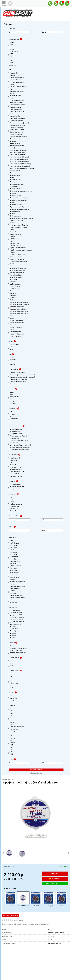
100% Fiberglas (14, 543)
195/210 (12, 738)
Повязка (12, 202)
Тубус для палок (14, 286)
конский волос (14, 577)
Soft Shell (12, 564)
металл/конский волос (16, 582)
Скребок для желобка (16, 246)
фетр (10, 600)
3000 (10, 754)
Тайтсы (11, 264)
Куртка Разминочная (16, 132)
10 (10, 709)
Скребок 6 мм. (14, 243)
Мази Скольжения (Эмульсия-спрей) (21, 168)
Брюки (11, 84)
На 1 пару (12, 626)
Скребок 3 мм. (14, 239)
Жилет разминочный (16, 100)
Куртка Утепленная (15, 134)
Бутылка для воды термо (17, 87)
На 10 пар (12, 631)
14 (10, 720)
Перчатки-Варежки (15, 196)
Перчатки (12, 193)
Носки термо (13, 182)
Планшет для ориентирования (19, 198)
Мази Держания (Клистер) (18, 150)
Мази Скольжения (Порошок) (19, 162)
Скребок (12, 237)
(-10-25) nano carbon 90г (49, 906)
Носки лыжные (14, 180)
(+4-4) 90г (10, 906)
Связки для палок (15, 234)
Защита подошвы (15, 107)
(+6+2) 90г (36, 906)
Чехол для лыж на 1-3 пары (18, 311)
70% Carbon (13, 552)
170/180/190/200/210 (16, 727)
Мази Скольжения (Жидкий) (18, 157)
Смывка (11, 252)
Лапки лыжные (14, 139)
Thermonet (12, 568)
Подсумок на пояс (15, 205)
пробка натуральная (16, 595)
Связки (11, 230)
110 (10, 716)
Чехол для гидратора (16, 307)
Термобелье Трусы (15, 277)
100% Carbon (13, 541)
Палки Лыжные (14, 189)
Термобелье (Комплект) (17, 268)
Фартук (11, 291)
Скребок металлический (17, 248)
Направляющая (14, 175)
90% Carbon (13, 555)
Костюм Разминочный (16, 119)
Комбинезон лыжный (16, 114)
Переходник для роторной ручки (20, 191)
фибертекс (12, 602)
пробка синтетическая (16, 598)
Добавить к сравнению (10, 916)
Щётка (11, 330)
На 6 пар (12, 638)
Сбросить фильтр (36, 773)
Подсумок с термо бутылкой (18, 207)
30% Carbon (13, 545)
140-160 (11, 722)
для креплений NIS (15, 615)
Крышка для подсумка (16, 125)
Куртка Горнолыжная (16, 130)
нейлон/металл (14, 589)
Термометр (13, 280)
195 (10, 736)
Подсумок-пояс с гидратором (19, 209)
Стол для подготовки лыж (17, 261)
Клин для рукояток (15, 109)
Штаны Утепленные (15, 327)
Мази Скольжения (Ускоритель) (19, 164)
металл (11, 580)
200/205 (12, 743)
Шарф (11, 318)
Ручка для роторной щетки (18, 225)
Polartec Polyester (15, 561)
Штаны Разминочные (16, 325)
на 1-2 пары (13, 629)
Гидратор (12, 94)
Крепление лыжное (15, 121)
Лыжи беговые (14, 143)
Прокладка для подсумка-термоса (20, 218)
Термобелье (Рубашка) (16, 273)
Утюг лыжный (13, 289)
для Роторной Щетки (16, 622)
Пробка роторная (15, 216)
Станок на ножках (15, 257)
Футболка (12, 300)
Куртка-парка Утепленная (17, 137)
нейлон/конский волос (16, 586)
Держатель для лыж (16, 96)
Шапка (11, 316)
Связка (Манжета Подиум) (18, 227)
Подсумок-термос (15, 212)
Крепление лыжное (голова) (18, 123)
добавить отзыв (17, 920)
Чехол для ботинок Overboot (18, 305)
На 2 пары (12, 633)
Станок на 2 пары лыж (16, 255)
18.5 (10, 734)
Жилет (11, 98)
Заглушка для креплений (17, 105)
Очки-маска (13, 187)
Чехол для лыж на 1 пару (17, 309)
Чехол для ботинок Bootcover (19, 302)
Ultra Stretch (13, 570)
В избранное (55, 879)
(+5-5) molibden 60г (23, 906)
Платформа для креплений (18, 200)
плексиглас (12, 593)
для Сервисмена (14, 624)
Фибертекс (12, 296)
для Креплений (14, 611)
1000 (10, 713)
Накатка (11, 173)
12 (10, 718)
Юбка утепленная (15, 336)
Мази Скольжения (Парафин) (19, 159)
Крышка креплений (15, 128)
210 (10, 750)
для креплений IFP (15, 613)
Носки (11, 178)
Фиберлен (12, 293)
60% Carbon (13, 550)
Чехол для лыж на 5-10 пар (18, 314)
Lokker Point (13, 557)
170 (10, 725)
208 (10, 747)
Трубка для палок (15, 284)
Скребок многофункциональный (20, 250)
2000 (10, 745)
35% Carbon (13, 548)
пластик (11, 591)
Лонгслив (12, 141)
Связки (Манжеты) (15, 232)
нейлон (11, 584)
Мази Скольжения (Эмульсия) (19, 166)
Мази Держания (14, 148)
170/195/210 (13, 729)
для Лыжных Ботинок (16, 617)
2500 (10, 752)
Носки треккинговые (16, 184)
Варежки (12, 89)
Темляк (11, 266)
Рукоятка (12, 223)
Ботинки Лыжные (15, 80)
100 (10, 711)
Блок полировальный (16, 78)
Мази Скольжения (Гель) (17, 155)
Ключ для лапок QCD (16, 112)
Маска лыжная (14, 171)
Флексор (12, 298)
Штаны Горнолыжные (16, 323)
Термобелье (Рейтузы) (16, 271)
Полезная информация (55, 883)
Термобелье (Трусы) (15, 275)
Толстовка (12, 282)
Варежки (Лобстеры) (16, 91)
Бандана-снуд (13, 75)
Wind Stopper (13, 573)
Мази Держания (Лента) (17, 153)
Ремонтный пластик (15, 221)
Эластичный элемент (16, 334)
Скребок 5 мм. (14, 241)
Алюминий (12, 575)
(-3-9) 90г (62, 906)
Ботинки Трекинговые (16, 82)
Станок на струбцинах (16, 259)
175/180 (12, 731)
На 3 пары (12, 635)
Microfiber (12, 559)
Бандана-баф (13, 73)
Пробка (11, 214)
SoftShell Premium (15, 566)
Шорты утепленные (15, 320)
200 (10, 741)
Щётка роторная (14, 332)
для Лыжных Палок (15, 620)
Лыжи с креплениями (16, 146)
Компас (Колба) (14, 116)
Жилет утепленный (15, 103)
